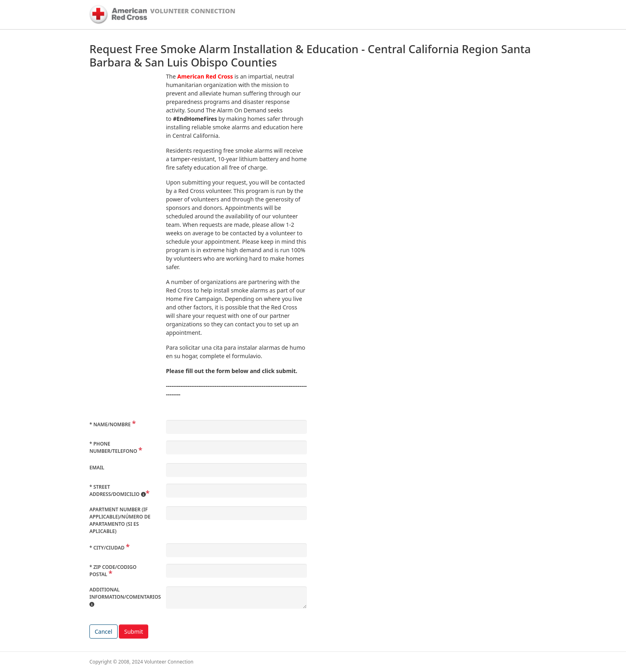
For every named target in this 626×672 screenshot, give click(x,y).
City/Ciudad (108, 548)
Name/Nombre (111, 424)
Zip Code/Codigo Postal (113, 571)
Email (97, 468)
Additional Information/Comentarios (125, 597)
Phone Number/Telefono (114, 447)
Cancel (104, 632)
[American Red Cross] (118, 15)
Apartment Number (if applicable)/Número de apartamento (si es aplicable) (120, 520)
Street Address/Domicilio (118, 491)
